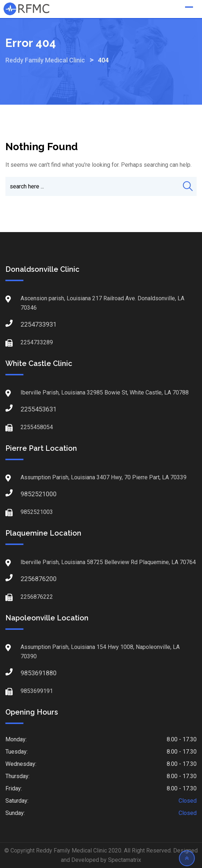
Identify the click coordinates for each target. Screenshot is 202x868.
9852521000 (28, 494)
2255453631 (28, 409)
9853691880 (28, 673)
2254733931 (28, 324)
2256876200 (28, 579)
